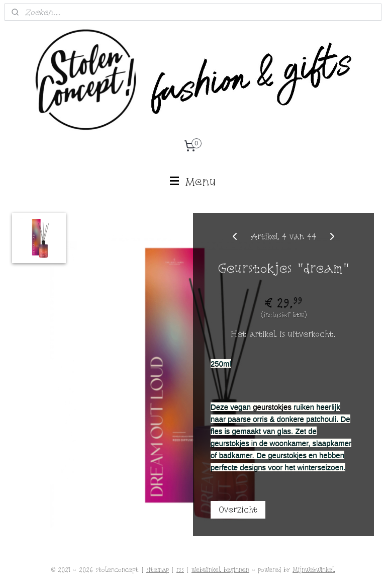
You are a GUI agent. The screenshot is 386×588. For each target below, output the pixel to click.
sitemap (158, 570)
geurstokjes (272, 407)
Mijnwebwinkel (314, 570)
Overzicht (238, 510)
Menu (193, 181)
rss (180, 570)
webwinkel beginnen (220, 570)
